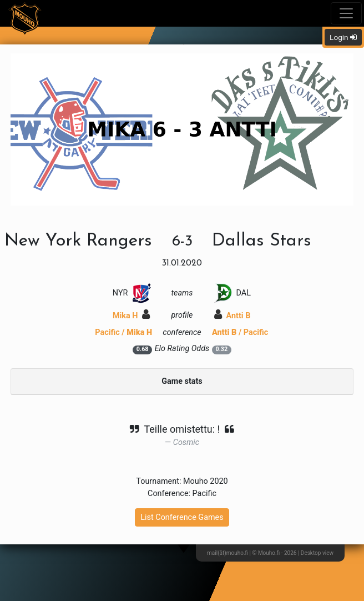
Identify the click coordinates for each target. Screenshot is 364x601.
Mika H (131, 316)
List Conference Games (182, 517)
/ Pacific (240, 332)
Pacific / (123, 332)
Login (343, 37)
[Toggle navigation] (346, 13)
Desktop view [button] (317, 553)
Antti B (232, 316)
